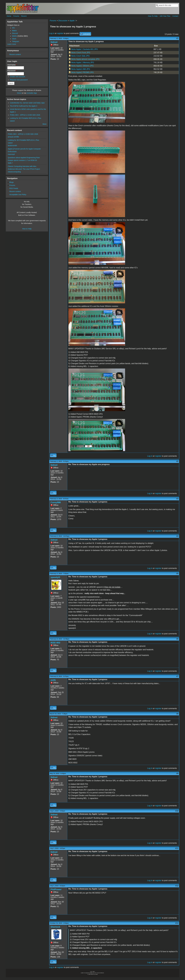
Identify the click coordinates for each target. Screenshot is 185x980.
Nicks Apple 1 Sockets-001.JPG (84, 49)
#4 (177, 536)
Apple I (72, 21)
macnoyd (11, 154)
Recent (24, 16)
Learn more (12, 44)
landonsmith (12, 146)
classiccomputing (14, 172)
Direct (19, 93)
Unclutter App (32, 93)
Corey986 (56, 502)
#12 (177, 886)
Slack (14, 39)
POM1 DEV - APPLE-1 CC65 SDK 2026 (25, 115)
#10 (177, 811)
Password (12, 71)
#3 (177, 499)
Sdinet (54, 42)
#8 (177, 714)
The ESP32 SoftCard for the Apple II (24, 106)
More (45, 124)
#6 (177, 639)
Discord (15, 33)
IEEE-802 (55, 643)
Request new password (19, 80)
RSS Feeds (14, 188)
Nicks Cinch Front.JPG (81, 53)
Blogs (11, 182)
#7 (177, 676)
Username (12, 65)
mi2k (53, 680)
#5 (177, 574)
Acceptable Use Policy (18, 195)
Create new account (17, 77)
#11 (177, 848)
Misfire (15, 36)
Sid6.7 (10, 163)
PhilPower (56, 889)
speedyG (55, 577)
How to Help (27, 229)
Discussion (63, 21)
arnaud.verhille (13, 137)
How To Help (153, 16)
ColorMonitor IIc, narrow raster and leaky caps (27, 103)
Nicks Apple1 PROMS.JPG (82, 72)
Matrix (14, 31)
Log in (52, 33)
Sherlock (55, 927)
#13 (177, 923)
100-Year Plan (165, 16)
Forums (16, 16)
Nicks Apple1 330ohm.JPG (82, 66)
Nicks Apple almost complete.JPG (85, 59)
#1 (177, 38)
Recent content (15, 54)
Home (9, 16)
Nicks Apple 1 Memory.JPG (83, 62)
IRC (14, 28)
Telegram (16, 41)
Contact (175, 16)
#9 (177, 774)
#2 (177, 461)
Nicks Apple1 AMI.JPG (81, 69)
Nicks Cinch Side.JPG (80, 56)
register (60, 33)
